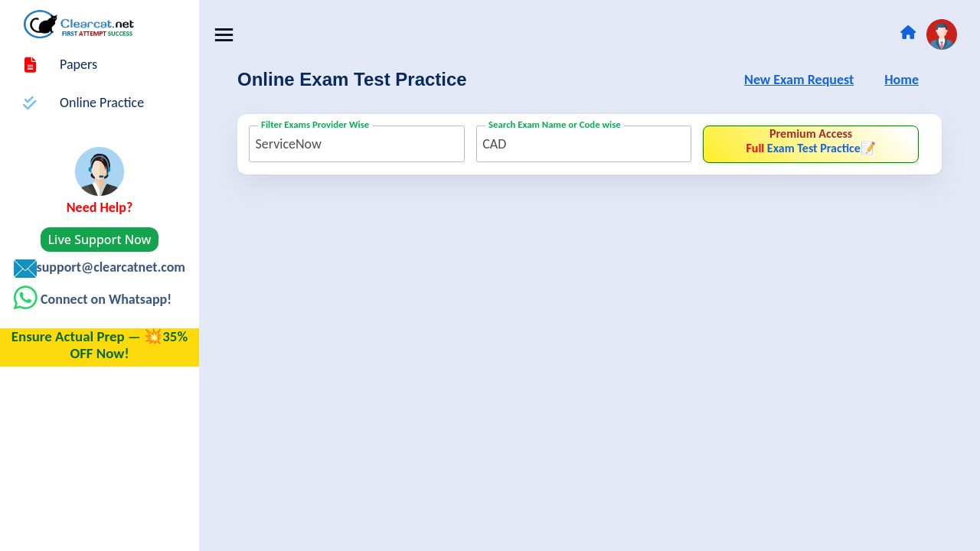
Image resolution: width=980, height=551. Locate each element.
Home (902, 80)
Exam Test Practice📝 (810, 141)
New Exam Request (799, 80)
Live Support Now (100, 240)
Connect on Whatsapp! (105, 299)
